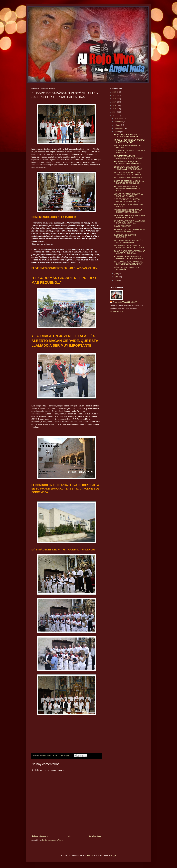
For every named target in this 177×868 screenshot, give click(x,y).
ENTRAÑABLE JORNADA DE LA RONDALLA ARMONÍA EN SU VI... (129, 163)
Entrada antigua (95, 836)
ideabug (90, 855)
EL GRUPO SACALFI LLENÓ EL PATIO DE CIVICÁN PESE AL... (129, 231)
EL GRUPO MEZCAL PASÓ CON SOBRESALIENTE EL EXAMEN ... (128, 173)
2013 (115, 115)
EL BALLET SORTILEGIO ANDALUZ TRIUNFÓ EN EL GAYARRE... (128, 136)
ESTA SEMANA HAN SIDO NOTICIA (128, 178)
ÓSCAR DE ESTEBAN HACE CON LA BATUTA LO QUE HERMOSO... (129, 182)
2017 (115, 102)
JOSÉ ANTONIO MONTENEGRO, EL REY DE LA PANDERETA (128, 195)
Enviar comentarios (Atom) (52, 840)
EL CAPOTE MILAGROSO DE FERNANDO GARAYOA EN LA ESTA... (127, 189)
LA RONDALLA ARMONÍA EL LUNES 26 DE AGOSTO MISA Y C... (130, 222)
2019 (115, 95)
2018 (115, 99)
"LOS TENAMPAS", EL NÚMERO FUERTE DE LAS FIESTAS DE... (128, 200)
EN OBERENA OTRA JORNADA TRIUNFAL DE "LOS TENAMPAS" (128, 168)
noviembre (119, 122)
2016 (115, 105)
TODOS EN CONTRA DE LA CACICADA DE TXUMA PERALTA (130, 141)
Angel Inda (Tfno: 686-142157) (125, 302)
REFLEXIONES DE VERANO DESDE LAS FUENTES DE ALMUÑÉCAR (129, 263)
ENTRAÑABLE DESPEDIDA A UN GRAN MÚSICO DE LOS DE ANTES (129, 247)
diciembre (118, 118)
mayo (117, 280)
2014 (115, 112)
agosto (117, 132)
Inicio (68, 836)
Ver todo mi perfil (116, 312)
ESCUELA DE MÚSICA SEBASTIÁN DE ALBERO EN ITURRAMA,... (129, 252)
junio (117, 277)
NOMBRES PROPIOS (123, 226)
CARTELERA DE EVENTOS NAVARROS (125, 236)
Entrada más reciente (40, 836)
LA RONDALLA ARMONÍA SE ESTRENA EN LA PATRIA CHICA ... (130, 217)
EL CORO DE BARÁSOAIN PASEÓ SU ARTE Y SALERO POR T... (129, 241)
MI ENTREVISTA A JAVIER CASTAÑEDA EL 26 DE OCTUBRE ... (130, 157)
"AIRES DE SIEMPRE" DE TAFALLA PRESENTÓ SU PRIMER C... (128, 211)
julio (116, 274)
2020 (115, 92)
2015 (115, 109)
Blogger (113, 855)
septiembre (119, 128)
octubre (118, 125)
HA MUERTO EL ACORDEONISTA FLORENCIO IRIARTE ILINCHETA (128, 258)
